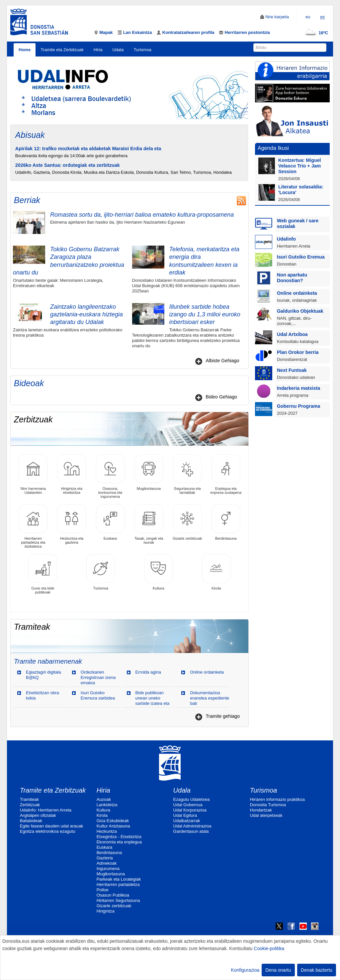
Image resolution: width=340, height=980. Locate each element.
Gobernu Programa (298, 406)
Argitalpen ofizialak (38, 815)
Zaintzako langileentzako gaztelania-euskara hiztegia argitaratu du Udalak (86, 315)
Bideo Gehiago (221, 397)
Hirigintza (106, 911)
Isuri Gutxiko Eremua (301, 257)
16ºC (315, 33)
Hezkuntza (107, 831)
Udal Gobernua (188, 805)
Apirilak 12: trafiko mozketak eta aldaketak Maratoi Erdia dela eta (88, 149)
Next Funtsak (292, 370)
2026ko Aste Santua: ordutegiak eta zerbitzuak (68, 165)
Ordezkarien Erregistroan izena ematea (98, 677)
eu (308, 17)
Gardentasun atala (191, 831)
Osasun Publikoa (113, 895)
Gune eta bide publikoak (43, 574)
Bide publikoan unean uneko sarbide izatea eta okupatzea (153, 701)
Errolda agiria (148, 672)
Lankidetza (107, 805)
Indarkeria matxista (298, 388)
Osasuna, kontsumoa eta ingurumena (110, 476)
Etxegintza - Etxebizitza (119, 837)
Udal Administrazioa (192, 826)
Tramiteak (29, 799)
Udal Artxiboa (292, 334)
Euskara (110, 522)
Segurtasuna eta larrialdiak (187, 474)
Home (25, 50)
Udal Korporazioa (190, 810)
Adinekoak (107, 863)
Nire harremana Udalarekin (33, 474)
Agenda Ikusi (273, 148)
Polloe (103, 890)
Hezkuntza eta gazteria (72, 524)
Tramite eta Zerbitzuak (62, 50)
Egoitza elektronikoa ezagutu (48, 831)
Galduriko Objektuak (300, 311)
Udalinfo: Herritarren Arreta (46, 810)
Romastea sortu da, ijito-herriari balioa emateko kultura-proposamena (142, 215)
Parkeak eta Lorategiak (119, 879)
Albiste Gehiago (222, 361)
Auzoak (104, 799)
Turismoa (142, 50)
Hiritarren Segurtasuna (118, 900)
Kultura (159, 572)
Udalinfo (286, 239)
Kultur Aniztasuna (113, 826)
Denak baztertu (317, 970)
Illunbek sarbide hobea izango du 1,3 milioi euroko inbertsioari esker (205, 315)
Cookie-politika (269, 948)
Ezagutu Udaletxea (192, 799)
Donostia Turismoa (268, 805)
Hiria (98, 50)
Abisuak (30, 135)
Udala (118, 50)
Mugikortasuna (149, 472)
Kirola (216, 572)
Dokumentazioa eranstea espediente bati (210, 698)
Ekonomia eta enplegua (119, 842)
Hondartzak (261, 810)
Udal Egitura (185, 815)
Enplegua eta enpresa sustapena (226, 474)
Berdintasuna (226, 522)
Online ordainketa (207, 672)
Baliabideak (31, 821)
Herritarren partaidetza (118, 884)
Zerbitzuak (30, 805)
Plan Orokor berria (298, 352)
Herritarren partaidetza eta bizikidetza (33, 526)
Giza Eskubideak (113, 821)
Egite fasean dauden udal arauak (52, 826)
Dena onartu (278, 970)
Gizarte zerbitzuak (187, 522)
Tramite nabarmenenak (48, 661)
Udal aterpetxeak (266, 815)
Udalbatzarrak (187, 821)
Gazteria (105, 858)
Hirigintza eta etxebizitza (72, 474)
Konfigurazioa (245, 970)
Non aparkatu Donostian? (292, 278)
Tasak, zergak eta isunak (149, 524)
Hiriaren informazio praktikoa (277, 799)
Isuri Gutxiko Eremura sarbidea (98, 695)
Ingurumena (108, 869)
